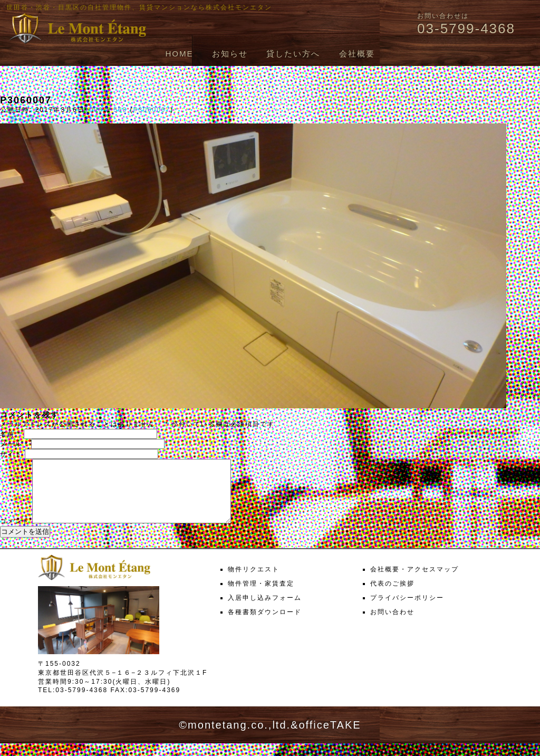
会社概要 (357, 54)
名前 (11, 434)
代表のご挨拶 (392, 596)
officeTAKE (330, 738)
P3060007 (152, 110)
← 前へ (12, 119)
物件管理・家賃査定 (261, 596)
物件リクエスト (254, 582)
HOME (179, 54)
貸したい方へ (293, 54)
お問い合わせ (392, 625)
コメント (15, 534)
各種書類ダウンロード (265, 625)
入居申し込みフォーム (265, 610)
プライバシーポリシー (407, 610)
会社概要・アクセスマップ (414, 582)
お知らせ (230, 54)
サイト (11, 454)
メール (14, 444)
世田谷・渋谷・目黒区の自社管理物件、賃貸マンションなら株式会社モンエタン (139, 7)
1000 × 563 (106, 110)
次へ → (40, 119)
